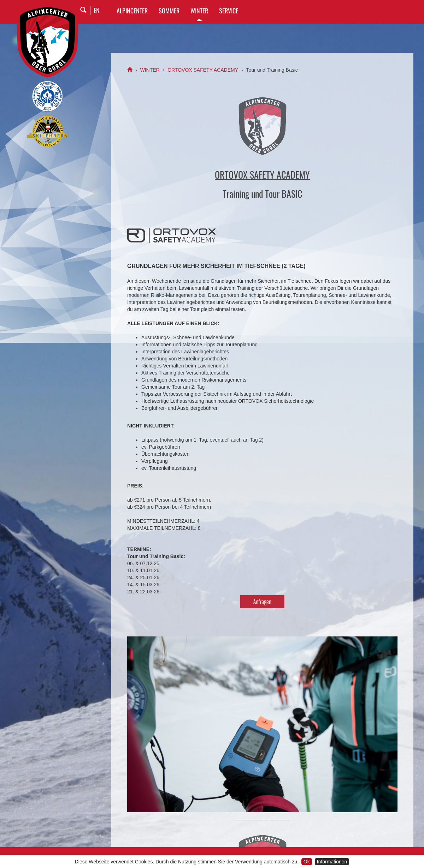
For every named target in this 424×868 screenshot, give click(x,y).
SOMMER (169, 11)
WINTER (199, 11)
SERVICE (229, 11)
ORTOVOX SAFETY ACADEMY (203, 70)
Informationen (332, 862)
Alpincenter (132, 11)
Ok (307, 862)
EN (97, 10)
